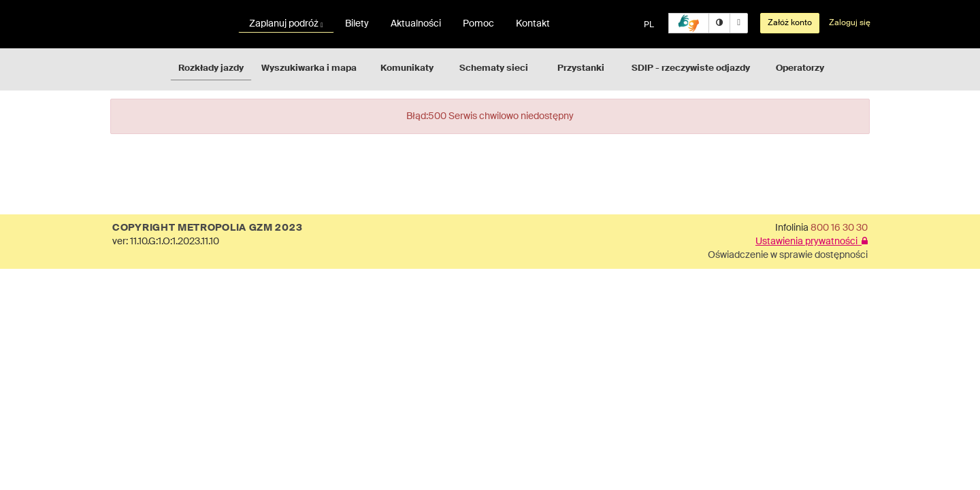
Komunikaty (407, 68)
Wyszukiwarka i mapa (309, 68)
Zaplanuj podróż (286, 24)
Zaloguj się (850, 23)
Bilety (357, 24)
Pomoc (478, 24)
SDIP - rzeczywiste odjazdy (691, 68)
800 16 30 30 (839, 228)
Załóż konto (790, 23)
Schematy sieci (494, 68)
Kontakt (533, 24)
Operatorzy (800, 68)
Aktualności (416, 24)
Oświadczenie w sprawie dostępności (788, 255)
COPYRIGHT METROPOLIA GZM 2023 (207, 228)
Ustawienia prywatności (812, 242)
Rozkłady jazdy (211, 68)
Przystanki (581, 68)
